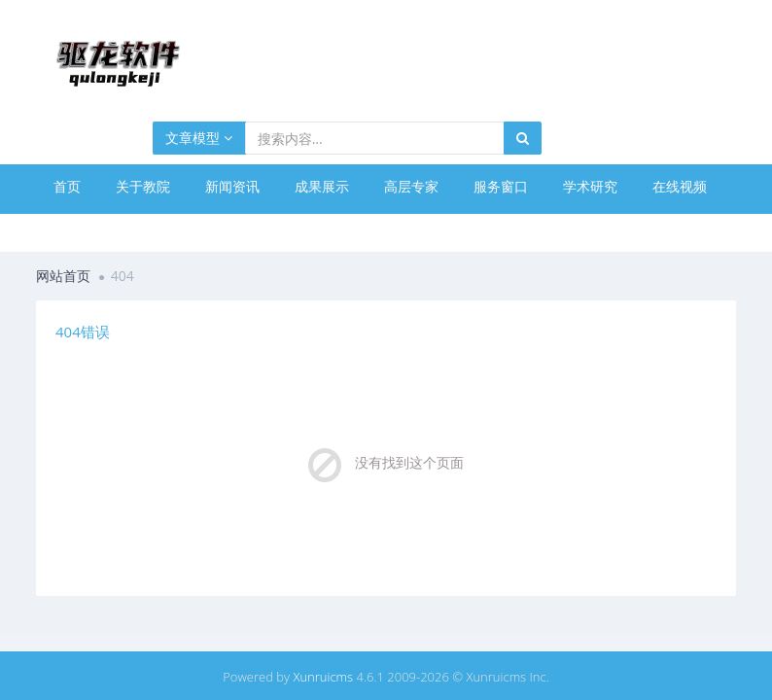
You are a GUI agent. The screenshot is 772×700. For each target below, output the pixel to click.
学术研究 (590, 186)
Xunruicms (323, 677)
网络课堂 (81, 230)
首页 (67, 186)
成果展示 (322, 186)
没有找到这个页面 (409, 462)
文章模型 (199, 138)
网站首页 (63, 276)
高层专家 (411, 186)
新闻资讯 (232, 186)
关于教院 (143, 186)
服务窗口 (501, 186)
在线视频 (680, 186)
